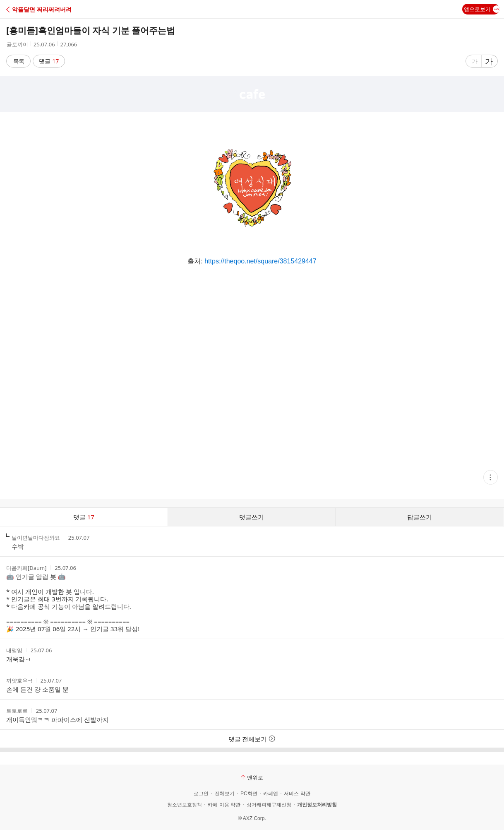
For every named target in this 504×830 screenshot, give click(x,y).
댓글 (49, 61)
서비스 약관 (297, 794)
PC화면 (249, 794)
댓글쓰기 (252, 517)
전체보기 (225, 794)
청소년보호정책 (185, 805)
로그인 (201, 794)
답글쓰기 (420, 517)
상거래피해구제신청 (269, 805)
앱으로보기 (482, 9)
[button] (42, 9)
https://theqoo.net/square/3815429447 (260, 261)
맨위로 (252, 777)
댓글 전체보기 (252, 739)
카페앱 (271, 794)
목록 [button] (19, 61)
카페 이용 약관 (224, 805)
